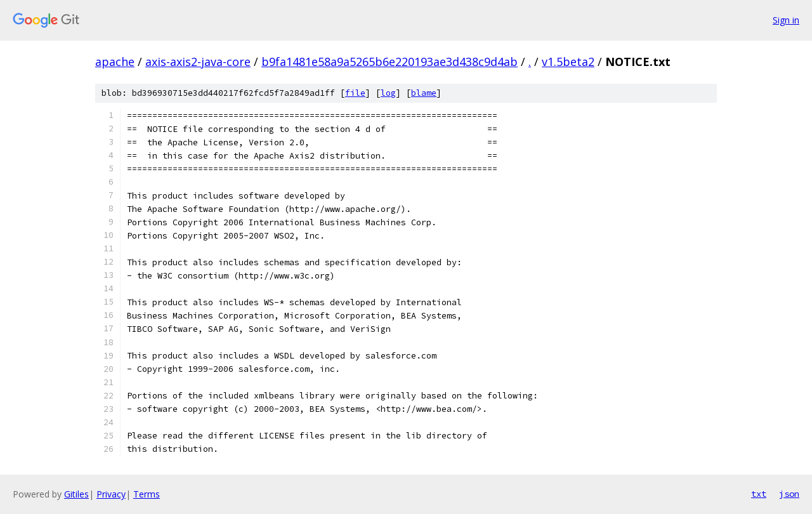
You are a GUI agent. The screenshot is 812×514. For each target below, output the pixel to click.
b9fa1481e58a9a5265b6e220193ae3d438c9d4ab (390, 62)
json (789, 494)
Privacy (111, 494)
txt (759, 494)
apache (115, 62)
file (355, 93)
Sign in (786, 20)
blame (424, 93)
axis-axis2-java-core (198, 62)
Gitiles (76, 494)
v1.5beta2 (568, 62)
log (388, 93)
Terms (147, 494)
